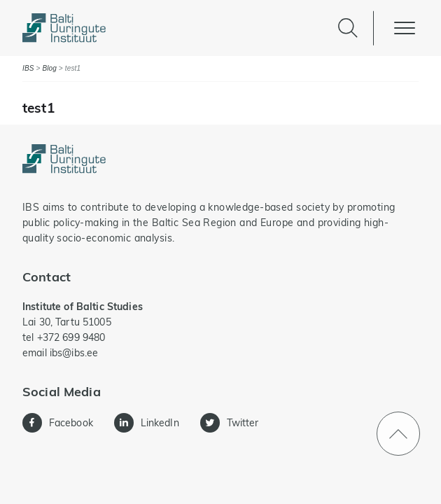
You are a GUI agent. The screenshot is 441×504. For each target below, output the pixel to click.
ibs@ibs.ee (74, 353)
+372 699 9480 (71, 337)
